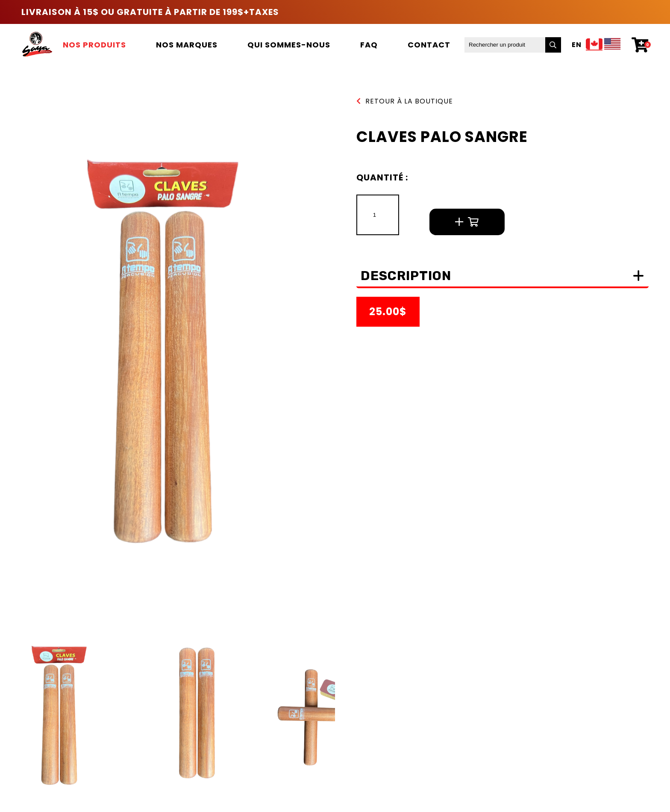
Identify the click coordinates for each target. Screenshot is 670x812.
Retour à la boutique (405, 101)
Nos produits (94, 45)
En (577, 45)
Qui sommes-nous (289, 45)
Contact (429, 45)
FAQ (369, 45)
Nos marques (187, 45)
